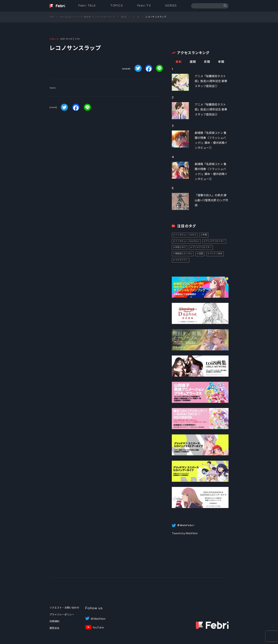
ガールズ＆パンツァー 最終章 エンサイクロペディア (88, 17)
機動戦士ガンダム (184, 254)
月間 (207, 62)
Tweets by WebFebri (185, 533)
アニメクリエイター (215, 241)
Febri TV (144, 6)
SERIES (171, 6)
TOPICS (117, 6)
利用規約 (54, 621)
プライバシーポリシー (62, 615)
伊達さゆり (180, 247)
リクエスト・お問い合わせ (64, 608)
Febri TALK (87, 6)
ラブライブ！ (182, 260)
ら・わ (136, 17)
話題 (201, 254)
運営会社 (54, 628)
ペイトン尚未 (216, 254)
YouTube (98, 628)
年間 (221, 62)
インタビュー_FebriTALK (187, 241)
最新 (179, 62)
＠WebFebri (98, 619)
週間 (193, 62)
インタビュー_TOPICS (186, 235)
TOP (52, 17)
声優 (205, 235)
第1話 (124, 17)
